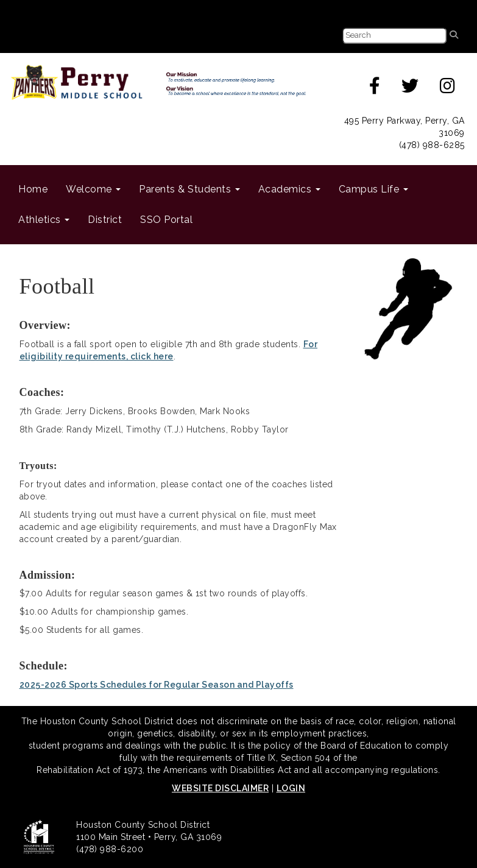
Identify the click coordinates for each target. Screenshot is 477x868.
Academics (289, 189)
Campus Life (373, 189)
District (105, 220)
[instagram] (448, 89)
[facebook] (375, 89)
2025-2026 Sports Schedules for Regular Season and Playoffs (157, 685)
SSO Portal (166, 220)
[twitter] (410, 89)
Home (33, 189)
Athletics (44, 220)
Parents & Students (189, 189)
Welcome (93, 189)
